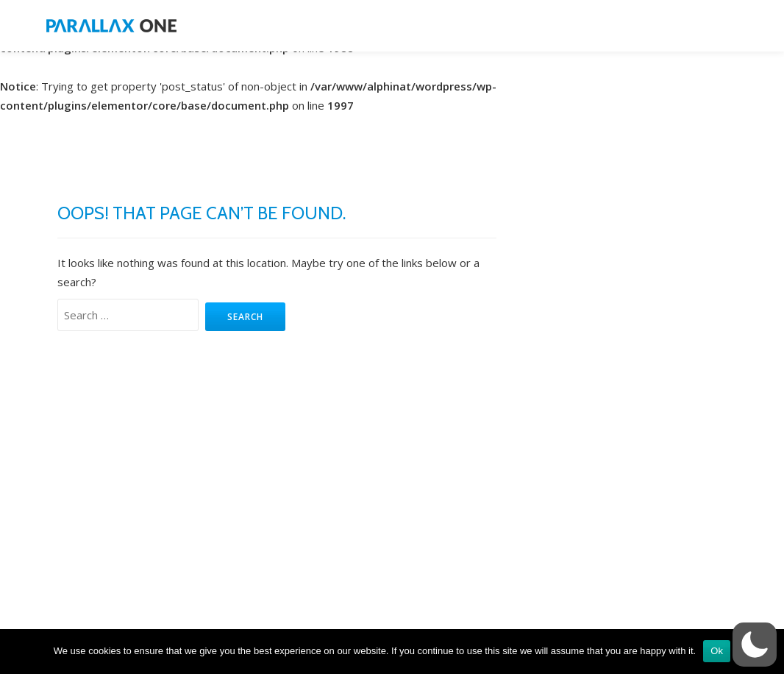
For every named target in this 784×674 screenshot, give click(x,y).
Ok (717, 651)
